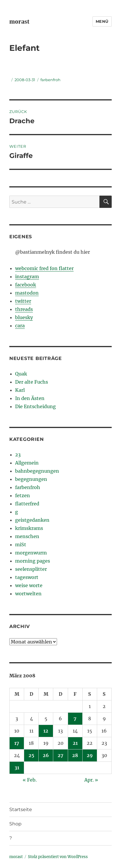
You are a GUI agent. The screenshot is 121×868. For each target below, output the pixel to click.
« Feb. (30, 780)
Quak (21, 374)
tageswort (27, 577)
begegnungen (31, 479)
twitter (23, 301)
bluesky (24, 317)
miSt (21, 545)
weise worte (29, 585)
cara (20, 326)
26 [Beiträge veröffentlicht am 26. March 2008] (46, 755)
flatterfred (27, 504)
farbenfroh (50, 80)
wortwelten (28, 594)
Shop (15, 824)
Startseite (21, 809)
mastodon (27, 293)
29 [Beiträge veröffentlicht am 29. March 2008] (90, 755)
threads (24, 309)
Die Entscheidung (35, 406)
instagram (27, 276)
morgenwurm (31, 553)
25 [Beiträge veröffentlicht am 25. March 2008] (31, 755)
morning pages (33, 561)
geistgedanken (32, 520)
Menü (102, 21)
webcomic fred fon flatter (44, 268)
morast (19, 21)
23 (18, 455)
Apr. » (91, 780)
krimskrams (29, 528)
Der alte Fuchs (32, 382)
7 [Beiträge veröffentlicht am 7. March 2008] (75, 719)
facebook (26, 285)
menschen (27, 536)
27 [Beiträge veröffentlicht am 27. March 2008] (61, 755)
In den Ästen (30, 398)
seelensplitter (31, 569)
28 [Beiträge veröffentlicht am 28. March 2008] (75, 755)
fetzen (23, 495)
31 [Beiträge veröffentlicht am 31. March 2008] (17, 768)
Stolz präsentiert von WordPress (58, 857)
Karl (20, 390)
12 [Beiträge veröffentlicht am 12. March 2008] (46, 731)
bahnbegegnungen (37, 471)
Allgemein (27, 463)
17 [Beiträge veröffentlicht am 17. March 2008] (17, 743)
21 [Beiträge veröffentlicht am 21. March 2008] (75, 743)
